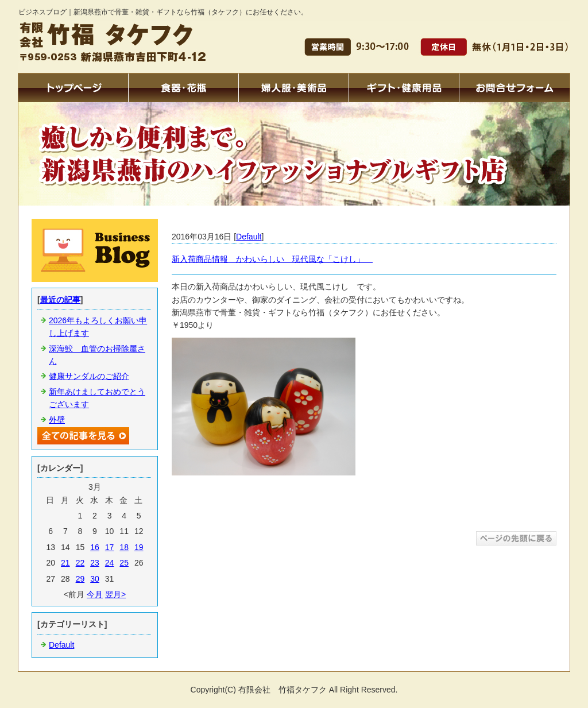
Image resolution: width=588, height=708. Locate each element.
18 (124, 547)
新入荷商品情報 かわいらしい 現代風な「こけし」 (272, 259)
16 (95, 547)
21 (65, 563)
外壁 (57, 420)
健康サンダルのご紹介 (89, 376)
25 (124, 563)
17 (110, 547)
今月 (95, 594)
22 (80, 563)
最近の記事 (60, 300)
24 (110, 563)
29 (80, 579)
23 (95, 563)
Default (249, 237)
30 (95, 579)
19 (139, 547)
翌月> (115, 594)
